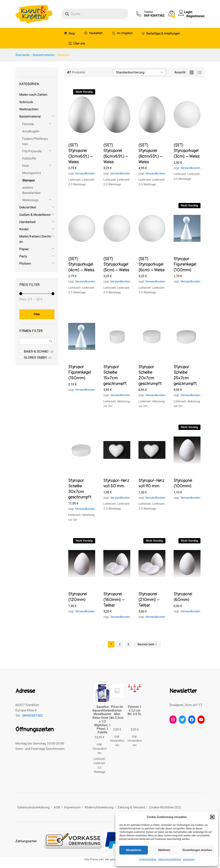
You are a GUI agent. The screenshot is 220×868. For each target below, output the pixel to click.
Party (23, 256)
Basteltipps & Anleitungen (161, 33)
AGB (57, 807)
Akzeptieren (134, 850)
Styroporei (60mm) (183, 597)
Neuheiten (93, 33)
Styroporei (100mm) (183, 483)
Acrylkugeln (31, 131)
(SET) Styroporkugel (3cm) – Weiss (187, 151)
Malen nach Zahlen (33, 95)
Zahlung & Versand (131, 807)
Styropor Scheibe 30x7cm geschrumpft (80, 489)
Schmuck (26, 102)
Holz (26, 166)
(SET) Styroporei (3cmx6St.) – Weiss (81, 154)
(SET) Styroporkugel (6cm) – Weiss (152, 264)
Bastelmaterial (44, 55)
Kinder (24, 229)
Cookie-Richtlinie (148, 859)
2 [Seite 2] (120, 644)
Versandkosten (85, 173)
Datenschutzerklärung (170, 859)
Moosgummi (32, 173)
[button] (212, 817)
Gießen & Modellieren (35, 215)
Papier (24, 249)
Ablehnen (164, 850)
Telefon (149, 12)
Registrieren (196, 16)
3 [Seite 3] (128, 644)
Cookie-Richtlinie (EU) (165, 807)
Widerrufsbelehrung (99, 807)
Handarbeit (27, 222)
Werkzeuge (30, 200)
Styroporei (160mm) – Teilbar (114, 600)
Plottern (25, 263)
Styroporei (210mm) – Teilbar (149, 600)
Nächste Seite (147, 644)
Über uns (77, 43)
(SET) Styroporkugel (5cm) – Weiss (116, 264)
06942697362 (32, 715)
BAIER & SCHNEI (36, 351)
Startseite (23, 55)
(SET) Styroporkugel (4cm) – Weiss (81, 264)
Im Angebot (122, 33)
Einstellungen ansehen (197, 850)
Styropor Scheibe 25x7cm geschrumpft (185, 375)
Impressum (189, 859)
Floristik (28, 124)
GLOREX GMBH (35, 357)
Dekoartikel (28, 207)
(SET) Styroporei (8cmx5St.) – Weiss (151, 154)
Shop (70, 33)
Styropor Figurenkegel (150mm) (80, 372)
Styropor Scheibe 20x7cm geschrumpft (150, 375)
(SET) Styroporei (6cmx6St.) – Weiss (116, 154)
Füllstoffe (29, 158)
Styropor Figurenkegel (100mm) (185, 264)
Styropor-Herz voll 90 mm (151, 483)
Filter (37, 314)
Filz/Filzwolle (32, 151)
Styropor (29, 180)
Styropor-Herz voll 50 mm (116, 483)
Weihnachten (29, 109)
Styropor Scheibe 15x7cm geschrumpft (115, 375)
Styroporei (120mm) (78, 597)
